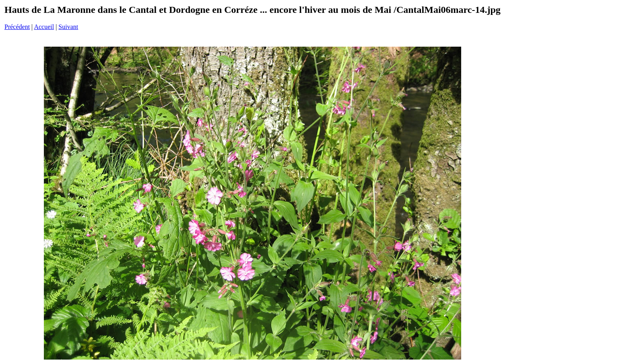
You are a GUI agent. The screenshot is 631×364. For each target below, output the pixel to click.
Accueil (44, 27)
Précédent (17, 27)
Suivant (68, 27)
